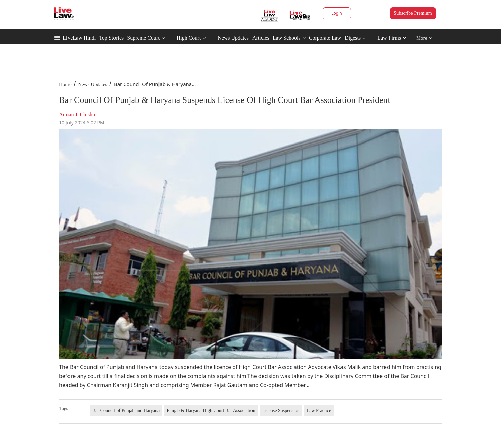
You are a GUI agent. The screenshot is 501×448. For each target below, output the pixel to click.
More (424, 38)
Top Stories (111, 38)
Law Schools (289, 38)
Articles (261, 38)
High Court (189, 38)
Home (65, 84)
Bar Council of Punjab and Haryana (126, 411)
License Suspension (281, 411)
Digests (353, 38)
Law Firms (392, 38)
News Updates (233, 38)
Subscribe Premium (413, 13)
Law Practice (319, 411)
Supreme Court (143, 38)
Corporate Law (325, 38)
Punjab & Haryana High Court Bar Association (211, 411)
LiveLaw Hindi (79, 38)
